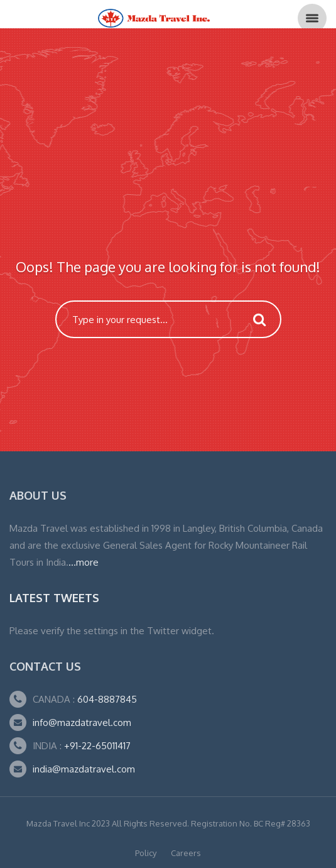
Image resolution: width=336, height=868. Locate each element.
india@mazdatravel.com (84, 769)
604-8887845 (106, 699)
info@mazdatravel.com (82, 722)
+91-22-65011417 (97, 746)
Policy (146, 853)
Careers (186, 853)
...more (84, 562)
